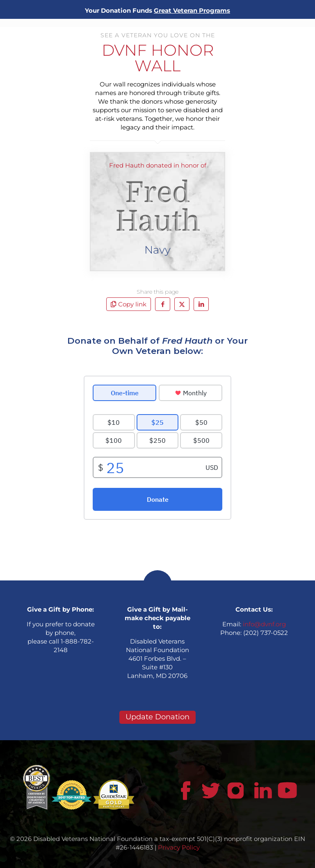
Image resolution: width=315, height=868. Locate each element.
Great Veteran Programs (192, 10)
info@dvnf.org (264, 624)
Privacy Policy (179, 847)
